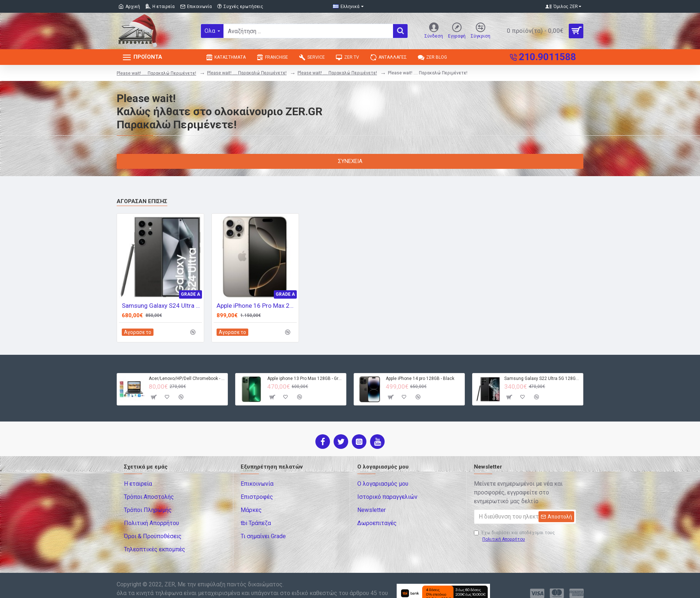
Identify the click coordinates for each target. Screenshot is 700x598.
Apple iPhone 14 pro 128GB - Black (420, 378)
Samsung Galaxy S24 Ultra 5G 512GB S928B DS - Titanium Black (162, 306)
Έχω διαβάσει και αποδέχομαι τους (514, 536)
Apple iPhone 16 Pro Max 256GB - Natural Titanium (257, 306)
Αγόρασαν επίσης (142, 201)
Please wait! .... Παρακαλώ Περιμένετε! (156, 73)
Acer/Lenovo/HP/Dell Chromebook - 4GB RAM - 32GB (187, 378)
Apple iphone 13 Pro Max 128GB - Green (305, 378)
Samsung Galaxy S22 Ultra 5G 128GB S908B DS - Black (542, 378)
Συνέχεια (350, 161)
